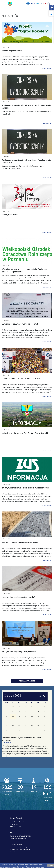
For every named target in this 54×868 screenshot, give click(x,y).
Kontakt (13, 852)
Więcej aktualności (27, 681)
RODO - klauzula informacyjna (20, 849)
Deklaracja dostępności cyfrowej (21, 847)
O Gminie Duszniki (16, 844)
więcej (4, 756)
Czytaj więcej (47, 68)
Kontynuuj (50, 865)
